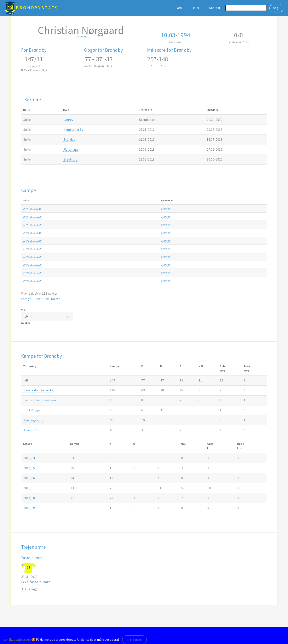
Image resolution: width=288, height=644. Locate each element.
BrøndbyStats (37, 8)
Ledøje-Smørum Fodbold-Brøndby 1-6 (120, 241)
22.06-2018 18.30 (32, 241)
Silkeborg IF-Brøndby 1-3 (112, 281)
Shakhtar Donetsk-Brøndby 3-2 (116, 233)
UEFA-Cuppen (33, 410)
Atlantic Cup (32, 430)
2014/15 (29, 468)
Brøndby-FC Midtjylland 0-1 (114, 273)
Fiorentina (71, 149)
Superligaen (209, 209)
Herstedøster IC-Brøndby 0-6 (114, 249)
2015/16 (29, 478)
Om (179, 8)
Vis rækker (47, 316)
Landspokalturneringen (40, 400)
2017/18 (251, 257)
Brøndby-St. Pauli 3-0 (110, 217)
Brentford (70, 159)
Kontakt (215, 8)
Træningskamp (211, 217)
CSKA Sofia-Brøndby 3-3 (112, 225)
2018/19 (251, 209)
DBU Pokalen (209, 281)
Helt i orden (135, 640)
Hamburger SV (73, 130)
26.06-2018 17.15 (32, 233)
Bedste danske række (38, 390)
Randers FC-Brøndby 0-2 (112, 209)
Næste (56, 299)
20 (47, 299)
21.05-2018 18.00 (32, 257)
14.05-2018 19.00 (32, 273)
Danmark (81, 37)
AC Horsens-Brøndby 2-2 (112, 265)
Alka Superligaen (212, 257)
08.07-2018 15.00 (32, 217)
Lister (195, 8)
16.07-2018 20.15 (32, 209)
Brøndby (69, 140)
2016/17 (29, 488)
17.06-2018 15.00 (32, 249)
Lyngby (68, 120)
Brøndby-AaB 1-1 (108, 257)
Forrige (26, 299)
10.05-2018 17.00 (32, 281)
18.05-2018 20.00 (32, 265)
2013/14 (29, 458)
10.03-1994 (175, 35)
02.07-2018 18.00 (32, 225)
